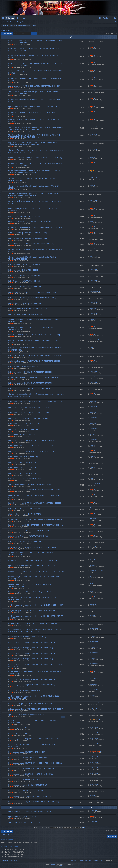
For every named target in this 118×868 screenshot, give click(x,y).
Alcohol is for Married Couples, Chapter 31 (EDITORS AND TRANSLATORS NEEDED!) (31, 328)
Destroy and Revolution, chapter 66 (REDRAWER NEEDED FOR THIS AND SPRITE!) (35, 673)
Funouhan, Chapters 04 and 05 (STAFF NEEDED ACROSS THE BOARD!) (36, 571)
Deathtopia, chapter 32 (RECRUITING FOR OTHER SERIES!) (31, 768)
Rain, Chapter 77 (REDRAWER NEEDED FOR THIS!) (28, 418)
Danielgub (93, 127)
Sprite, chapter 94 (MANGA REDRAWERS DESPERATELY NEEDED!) (34, 86)
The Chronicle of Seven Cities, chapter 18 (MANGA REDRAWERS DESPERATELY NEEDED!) (34, 93)
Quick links (4, 18)
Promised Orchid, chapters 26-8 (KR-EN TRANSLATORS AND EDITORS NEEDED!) (36, 250)
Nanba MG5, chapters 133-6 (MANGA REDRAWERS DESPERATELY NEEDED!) (34, 100)
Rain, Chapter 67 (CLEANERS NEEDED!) (24, 473)
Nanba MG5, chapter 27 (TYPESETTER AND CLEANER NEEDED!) (33, 377)
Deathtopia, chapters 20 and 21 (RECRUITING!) (27, 791)
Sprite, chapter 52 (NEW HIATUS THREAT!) (25, 817)
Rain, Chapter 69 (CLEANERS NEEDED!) (24, 462)
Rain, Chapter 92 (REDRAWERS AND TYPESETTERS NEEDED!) (32, 298)
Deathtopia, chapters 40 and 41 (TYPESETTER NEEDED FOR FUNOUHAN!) (32, 745)
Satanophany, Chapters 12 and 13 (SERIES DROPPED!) (30, 530)
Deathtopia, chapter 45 (18, 728)
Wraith (12, 44)
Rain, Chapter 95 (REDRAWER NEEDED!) (24, 275)
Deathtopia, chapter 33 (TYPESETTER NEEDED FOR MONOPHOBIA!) (35, 763)
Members (23, 18)
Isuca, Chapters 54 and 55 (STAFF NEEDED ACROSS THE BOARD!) (34, 335)
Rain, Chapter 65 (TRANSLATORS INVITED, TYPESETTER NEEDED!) (34, 490)
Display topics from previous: (46, 827)
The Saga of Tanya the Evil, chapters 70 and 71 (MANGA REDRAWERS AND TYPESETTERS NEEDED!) (36, 151)
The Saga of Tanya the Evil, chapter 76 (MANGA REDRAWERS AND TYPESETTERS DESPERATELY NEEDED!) (34, 136)
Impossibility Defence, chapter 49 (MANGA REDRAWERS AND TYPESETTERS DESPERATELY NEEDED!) (33, 144)
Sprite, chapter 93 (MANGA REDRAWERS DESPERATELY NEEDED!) (34, 107)
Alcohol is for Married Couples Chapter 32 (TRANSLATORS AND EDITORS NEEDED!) (33, 321)
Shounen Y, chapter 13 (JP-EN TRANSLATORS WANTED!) (30, 222)
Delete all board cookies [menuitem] (97, 861)
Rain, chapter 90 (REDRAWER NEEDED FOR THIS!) (28, 309)
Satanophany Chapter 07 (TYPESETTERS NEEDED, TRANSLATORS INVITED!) (34, 578)
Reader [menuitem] (106, 18)
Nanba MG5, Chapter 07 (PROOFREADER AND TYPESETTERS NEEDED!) (36, 519)
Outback (92, 319)
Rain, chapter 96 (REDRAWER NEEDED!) (24, 270)
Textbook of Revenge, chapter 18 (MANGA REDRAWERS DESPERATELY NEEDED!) (36, 72)
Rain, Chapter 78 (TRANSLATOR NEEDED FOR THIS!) (29, 413)
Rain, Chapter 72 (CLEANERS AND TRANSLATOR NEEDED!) (31, 451)
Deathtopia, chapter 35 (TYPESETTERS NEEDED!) (27, 757)
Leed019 (92, 604)
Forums (11, 18)
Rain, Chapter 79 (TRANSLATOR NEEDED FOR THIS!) (29, 407)
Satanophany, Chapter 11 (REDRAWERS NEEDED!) (28, 536)
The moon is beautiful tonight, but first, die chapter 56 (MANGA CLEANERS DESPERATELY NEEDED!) (34, 195)
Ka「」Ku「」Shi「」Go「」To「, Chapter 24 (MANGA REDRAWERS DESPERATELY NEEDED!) (35, 42)
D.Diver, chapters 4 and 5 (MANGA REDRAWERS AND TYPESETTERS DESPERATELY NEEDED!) (35, 64)
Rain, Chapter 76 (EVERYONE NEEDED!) (24, 424)
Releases (34, 25)
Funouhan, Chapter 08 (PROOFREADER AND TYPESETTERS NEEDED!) (35, 525)
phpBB (53, 864)
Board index (13, 25)
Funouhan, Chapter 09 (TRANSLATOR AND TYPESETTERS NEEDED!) (35, 503)
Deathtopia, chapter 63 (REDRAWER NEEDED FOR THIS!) (31, 648)
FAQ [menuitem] (101, 18)
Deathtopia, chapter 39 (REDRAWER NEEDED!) (27, 752)
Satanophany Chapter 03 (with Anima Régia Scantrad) (30, 592)
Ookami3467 (93, 629)
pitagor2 (92, 221)
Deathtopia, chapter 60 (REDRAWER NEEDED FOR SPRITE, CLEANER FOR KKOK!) (35, 665)
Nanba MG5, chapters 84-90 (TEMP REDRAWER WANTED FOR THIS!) (35, 227)
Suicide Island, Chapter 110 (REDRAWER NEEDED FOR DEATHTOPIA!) (36, 709)
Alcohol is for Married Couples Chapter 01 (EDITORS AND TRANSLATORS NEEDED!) (31, 554)
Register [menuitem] (115, 18)
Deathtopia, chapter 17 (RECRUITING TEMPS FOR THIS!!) (31, 796)
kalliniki (92, 615)
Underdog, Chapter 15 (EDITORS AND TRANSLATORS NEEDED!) (33, 624)
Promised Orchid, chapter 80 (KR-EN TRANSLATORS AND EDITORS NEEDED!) (35, 202)
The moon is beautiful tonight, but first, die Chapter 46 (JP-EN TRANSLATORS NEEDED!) (33, 258)
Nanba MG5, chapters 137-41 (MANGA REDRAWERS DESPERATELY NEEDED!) (35, 79)
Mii (90, 530)
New (6, 34)
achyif (91, 249)
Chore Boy (93, 811)
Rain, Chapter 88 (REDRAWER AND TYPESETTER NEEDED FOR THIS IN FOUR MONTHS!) (36, 349)
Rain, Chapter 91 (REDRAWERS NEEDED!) (24, 303)
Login (13, 22)
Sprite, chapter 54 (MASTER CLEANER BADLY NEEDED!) (30, 811)
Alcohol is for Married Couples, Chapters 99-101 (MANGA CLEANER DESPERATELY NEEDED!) (35, 164)
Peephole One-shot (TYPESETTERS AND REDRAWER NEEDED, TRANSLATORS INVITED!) (32, 585)
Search (6, 22)
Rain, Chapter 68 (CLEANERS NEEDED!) (24, 468)
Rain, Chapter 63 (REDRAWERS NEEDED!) (24, 542)
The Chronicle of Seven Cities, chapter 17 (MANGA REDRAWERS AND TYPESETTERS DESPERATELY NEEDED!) (36, 128)
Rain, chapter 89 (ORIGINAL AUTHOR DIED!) (26, 314)
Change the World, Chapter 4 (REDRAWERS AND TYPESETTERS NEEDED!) (33, 341)
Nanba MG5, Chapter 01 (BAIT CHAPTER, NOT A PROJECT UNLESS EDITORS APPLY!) (34, 598)
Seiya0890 (93, 201)
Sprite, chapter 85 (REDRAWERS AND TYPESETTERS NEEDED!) (33, 292)
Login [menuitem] (112, 18)
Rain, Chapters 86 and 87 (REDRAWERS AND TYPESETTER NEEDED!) (35, 355)
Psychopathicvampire (96, 571)
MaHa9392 (93, 519)
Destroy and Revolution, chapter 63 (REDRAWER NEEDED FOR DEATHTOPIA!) (33, 721)
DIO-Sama (93, 178)
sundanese (93, 238)
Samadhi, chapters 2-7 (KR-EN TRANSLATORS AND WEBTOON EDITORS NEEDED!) (33, 179)
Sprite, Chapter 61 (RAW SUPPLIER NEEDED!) (26, 714)
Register (21, 22)
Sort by (65, 827)
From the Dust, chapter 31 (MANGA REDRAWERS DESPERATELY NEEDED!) (33, 121)
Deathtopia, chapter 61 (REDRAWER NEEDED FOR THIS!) (31, 659)
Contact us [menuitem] (76, 861)
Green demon (94, 340)
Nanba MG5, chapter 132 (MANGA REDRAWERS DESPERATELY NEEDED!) (33, 113)
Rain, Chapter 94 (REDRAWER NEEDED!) (24, 281)
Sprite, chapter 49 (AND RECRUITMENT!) (24, 822)
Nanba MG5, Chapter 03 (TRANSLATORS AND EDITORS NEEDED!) (34, 560)
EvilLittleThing (94, 720)
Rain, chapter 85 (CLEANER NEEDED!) (23, 366)
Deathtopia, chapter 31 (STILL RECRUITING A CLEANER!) (30, 774)
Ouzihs (92, 796)
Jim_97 (92, 170)
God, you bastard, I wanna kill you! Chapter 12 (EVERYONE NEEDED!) (36, 605)
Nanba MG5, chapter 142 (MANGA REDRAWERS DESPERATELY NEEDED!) (33, 57)
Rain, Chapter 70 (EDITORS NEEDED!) (23, 457)
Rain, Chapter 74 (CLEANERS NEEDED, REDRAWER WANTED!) (32, 440)
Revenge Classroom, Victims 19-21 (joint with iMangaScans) (32, 547)
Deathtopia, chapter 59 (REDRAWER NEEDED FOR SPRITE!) (31, 679)
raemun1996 (93, 256)
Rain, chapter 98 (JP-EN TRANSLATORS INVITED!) (27, 238)
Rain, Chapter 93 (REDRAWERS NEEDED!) (24, 287)
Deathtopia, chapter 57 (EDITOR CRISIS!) (24, 690)
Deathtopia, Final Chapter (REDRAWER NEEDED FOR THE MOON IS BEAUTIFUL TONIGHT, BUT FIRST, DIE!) (35, 630)
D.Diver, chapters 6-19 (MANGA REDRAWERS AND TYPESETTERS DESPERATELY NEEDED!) (34, 49)
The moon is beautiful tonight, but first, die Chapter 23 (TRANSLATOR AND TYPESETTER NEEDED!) (36, 395)
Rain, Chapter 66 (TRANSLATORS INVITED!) (25, 479)
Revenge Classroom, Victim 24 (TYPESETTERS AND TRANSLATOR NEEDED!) (34, 496)
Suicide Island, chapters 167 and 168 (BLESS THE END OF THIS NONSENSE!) (33, 210)
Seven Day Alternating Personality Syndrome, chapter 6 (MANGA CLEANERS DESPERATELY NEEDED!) (34, 172)
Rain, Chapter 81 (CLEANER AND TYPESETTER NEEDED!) (30, 389)
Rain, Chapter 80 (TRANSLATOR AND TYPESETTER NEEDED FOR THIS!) (36, 402)
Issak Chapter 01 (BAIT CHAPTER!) (22, 435)
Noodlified (92, 708)
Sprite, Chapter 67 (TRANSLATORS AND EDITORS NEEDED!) (32, 566)
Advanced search (115, 22)
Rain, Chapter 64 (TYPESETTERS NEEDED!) (25, 508)
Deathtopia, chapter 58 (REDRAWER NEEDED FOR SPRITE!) (31, 685)
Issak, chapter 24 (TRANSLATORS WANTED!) (26, 216)
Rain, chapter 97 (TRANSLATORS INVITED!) (25, 264)
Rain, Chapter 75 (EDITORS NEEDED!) (23, 429)
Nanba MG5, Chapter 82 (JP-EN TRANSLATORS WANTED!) (31, 244)
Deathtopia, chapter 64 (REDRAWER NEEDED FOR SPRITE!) (31, 642)
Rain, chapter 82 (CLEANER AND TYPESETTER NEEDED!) (30, 383)
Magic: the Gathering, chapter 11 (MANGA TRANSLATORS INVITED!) (35, 158)
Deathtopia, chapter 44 (18, 733)
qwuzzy (92, 434)
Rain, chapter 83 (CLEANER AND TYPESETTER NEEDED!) (30, 372)
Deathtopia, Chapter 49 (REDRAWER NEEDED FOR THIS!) (31, 703)
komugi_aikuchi (94, 292)
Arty (61, 865)
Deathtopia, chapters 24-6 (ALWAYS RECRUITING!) (28, 785)
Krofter (92, 185)
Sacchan (92, 547)
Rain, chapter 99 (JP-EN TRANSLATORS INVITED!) (27, 233)
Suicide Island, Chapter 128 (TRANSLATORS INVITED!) (29, 484)
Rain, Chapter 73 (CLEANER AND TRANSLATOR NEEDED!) (31, 446)
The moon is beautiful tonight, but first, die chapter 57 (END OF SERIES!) (34, 187)
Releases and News (24, 25)
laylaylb (92, 560)
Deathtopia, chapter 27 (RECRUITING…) (24, 780)
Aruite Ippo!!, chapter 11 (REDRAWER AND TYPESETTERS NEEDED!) (35, 361)
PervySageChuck (95, 751)
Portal (6, 25)
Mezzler (92, 508)
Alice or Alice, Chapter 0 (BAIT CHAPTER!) (25, 514)
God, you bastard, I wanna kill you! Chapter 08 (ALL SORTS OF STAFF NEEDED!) (35, 617)
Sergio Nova (93, 727)
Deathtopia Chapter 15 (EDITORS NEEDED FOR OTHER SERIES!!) (34, 802)
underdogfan (93, 623)
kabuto (92, 816)
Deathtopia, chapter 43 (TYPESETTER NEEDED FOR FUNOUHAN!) (34, 739)
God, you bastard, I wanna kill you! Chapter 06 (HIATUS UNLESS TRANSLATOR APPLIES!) (34, 697)
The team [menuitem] (85, 861)
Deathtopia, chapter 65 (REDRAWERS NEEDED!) (27, 637)
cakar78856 (93, 157)
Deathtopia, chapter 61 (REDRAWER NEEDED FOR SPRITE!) (31, 653)
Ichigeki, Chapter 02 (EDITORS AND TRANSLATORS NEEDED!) (32, 610)
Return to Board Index (9, 835)
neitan (91, 610)
